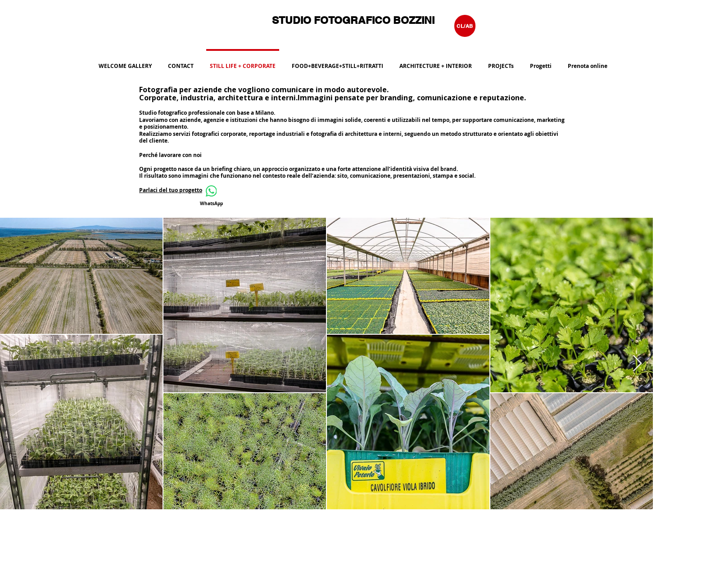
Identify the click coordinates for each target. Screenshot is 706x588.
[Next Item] (637, 364)
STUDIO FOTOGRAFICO (333, 20)
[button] (337, 62)
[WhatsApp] (211, 196)
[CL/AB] (465, 26)
